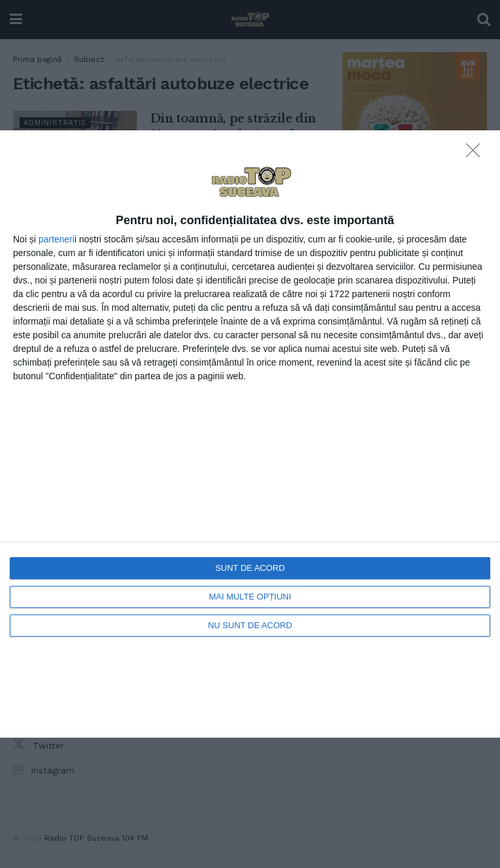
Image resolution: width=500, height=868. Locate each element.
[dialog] (250, 434)
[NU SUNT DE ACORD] (477, 154)
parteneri (56, 239)
